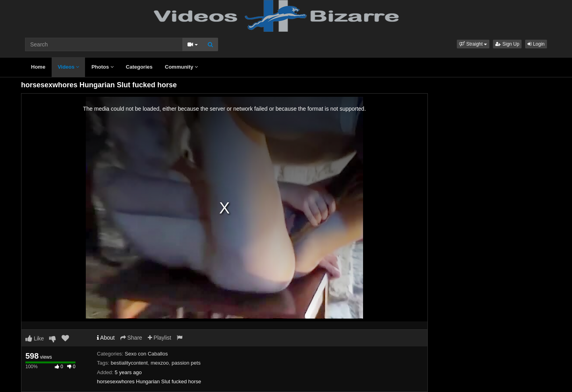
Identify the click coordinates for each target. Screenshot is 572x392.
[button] (473, 44)
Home (38, 67)
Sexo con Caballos (146, 354)
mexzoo (160, 363)
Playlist (159, 338)
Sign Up (507, 44)
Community (181, 67)
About (106, 338)
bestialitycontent (129, 363)
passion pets (186, 363)
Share (131, 338)
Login (536, 44)
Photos (102, 67)
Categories (139, 67)
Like (35, 338)
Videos (68, 67)
